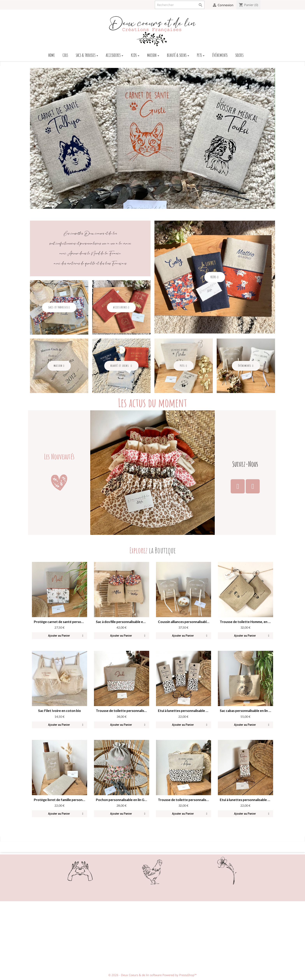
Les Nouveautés (59, 457)
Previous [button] (36, 138)
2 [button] (145, 206)
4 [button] (152, 206)
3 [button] (149, 206)
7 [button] (164, 206)
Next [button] (269, 138)
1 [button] (141, 206)
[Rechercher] (180, 5)
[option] (152, 138)
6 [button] (160, 206)
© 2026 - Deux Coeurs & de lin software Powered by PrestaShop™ (152, 975)
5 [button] (156, 206)
